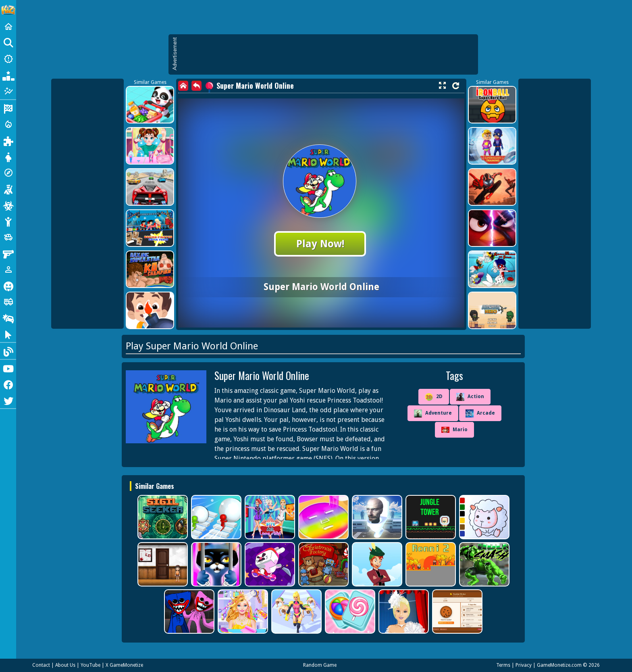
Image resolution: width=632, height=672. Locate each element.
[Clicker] (8, 334)
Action (470, 397)
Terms (503, 665)
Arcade (480, 413)
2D (434, 397)
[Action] (8, 124)
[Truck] (8, 302)
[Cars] (8, 237)
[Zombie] (8, 205)
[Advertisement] (327, 54)
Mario (454, 430)
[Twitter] (8, 400)
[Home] (8, 27)
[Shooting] (8, 189)
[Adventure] (8, 173)
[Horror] (8, 286)
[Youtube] (8, 368)
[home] (183, 86)
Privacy (524, 665)
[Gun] (8, 253)
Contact (41, 665)
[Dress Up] (8, 157)
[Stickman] (8, 221)
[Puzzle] (8, 140)
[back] (196, 86)
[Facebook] (8, 384)
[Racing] (8, 108)
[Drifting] (8, 318)
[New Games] (8, 59)
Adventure (433, 413)
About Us (65, 665)
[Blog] (8, 351)
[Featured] (8, 91)
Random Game (320, 665)
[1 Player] (8, 269)
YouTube (90, 665)
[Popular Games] (8, 75)
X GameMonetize (124, 665)
